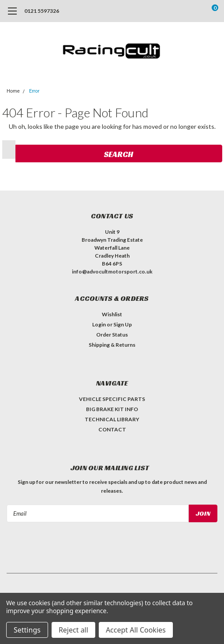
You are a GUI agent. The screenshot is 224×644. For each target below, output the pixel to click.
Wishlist (112, 314)
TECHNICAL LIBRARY (112, 419)
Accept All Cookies (136, 630)
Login (99, 324)
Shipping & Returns (112, 345)
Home (13, 91)
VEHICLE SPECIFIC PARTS (112, 399)
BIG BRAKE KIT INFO (112, 409)
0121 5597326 (42, 11)
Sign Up (123, 324)
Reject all (73, 630)
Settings (27, 630)
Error (34, 91)
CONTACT (112, 429)
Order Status (112, 335)
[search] (179, 11)
